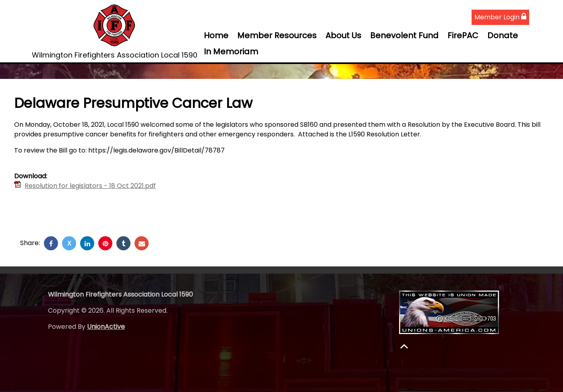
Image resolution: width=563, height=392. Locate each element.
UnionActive (106, 327)
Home (216, 35)
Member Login (500, 17)
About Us (343, 35)
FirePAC (463, 35)
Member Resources (277, 35)
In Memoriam (231, 52)
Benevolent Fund (404, 35)
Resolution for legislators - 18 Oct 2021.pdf (90, 186)
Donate (503, 35)
